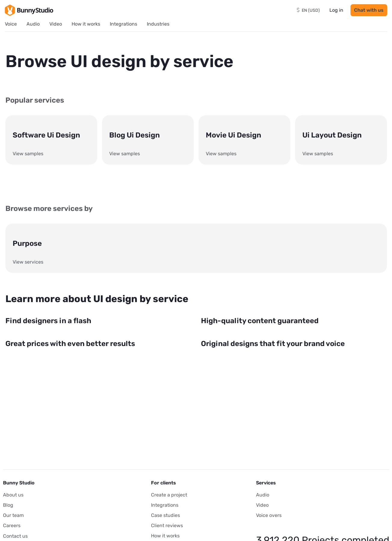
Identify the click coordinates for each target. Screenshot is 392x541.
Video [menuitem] (56, 24)
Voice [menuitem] (11, 24)
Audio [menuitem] (33, 24)
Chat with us (369, 10)
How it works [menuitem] (86, 24)
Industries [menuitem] (158, 24)
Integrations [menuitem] (123, 24)
